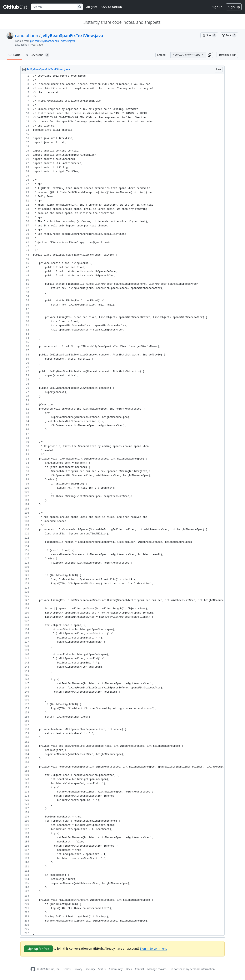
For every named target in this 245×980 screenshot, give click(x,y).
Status (102, 969)
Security (90, 969)
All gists (92, 7)
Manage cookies (157, 969)
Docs (129, 969)
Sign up (234, 7)
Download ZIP (227, 55)
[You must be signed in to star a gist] (209, 35)
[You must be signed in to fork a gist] (229, 35)
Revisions (37, 55)
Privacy (78, 969)
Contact (139, 969)
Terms (67, 969)
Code (14, 55)
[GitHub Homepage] (33, 969)
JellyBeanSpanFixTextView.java (72, 35)
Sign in (217, 7)
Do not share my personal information (192, 969)
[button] (209, 55)
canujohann (27, 35)
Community (116, 969)
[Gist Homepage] (15, 7)
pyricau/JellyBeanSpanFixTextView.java (53, 41)
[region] (122, 505)
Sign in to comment (153, 948)
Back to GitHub (111, 7)
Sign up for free (38, 949)
